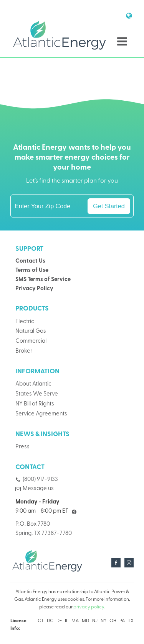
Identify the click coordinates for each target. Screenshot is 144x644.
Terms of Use (32, 271)
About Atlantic (33, 384)
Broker (24, 351)
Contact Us (30, 261)
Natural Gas (31, 331)
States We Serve (37, 394)
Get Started (109, 206)
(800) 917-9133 (40, 480)
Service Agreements (41, 414)
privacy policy (89, 607)
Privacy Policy (34, 289)
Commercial (31, 341)
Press (22, 447)
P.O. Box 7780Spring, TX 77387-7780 (44, 529)
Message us (38, 489)
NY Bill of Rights (35, 404)
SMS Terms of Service (43, 280)
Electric (25, 322)
